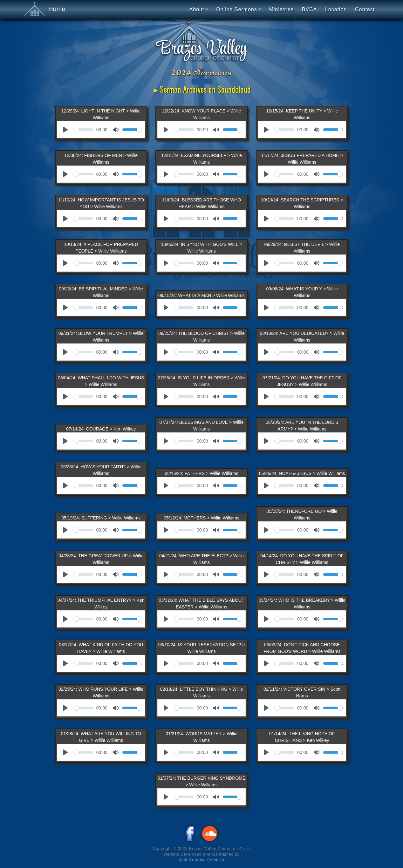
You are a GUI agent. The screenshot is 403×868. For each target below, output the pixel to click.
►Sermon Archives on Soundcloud (201, 90)
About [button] (197, 9)
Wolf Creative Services (201, 860)
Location (336, 9)
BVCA (310, 9)
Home (45, 9)
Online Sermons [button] (237, 9)
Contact (365, 9)
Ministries (282, 9)
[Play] (65, 130)
